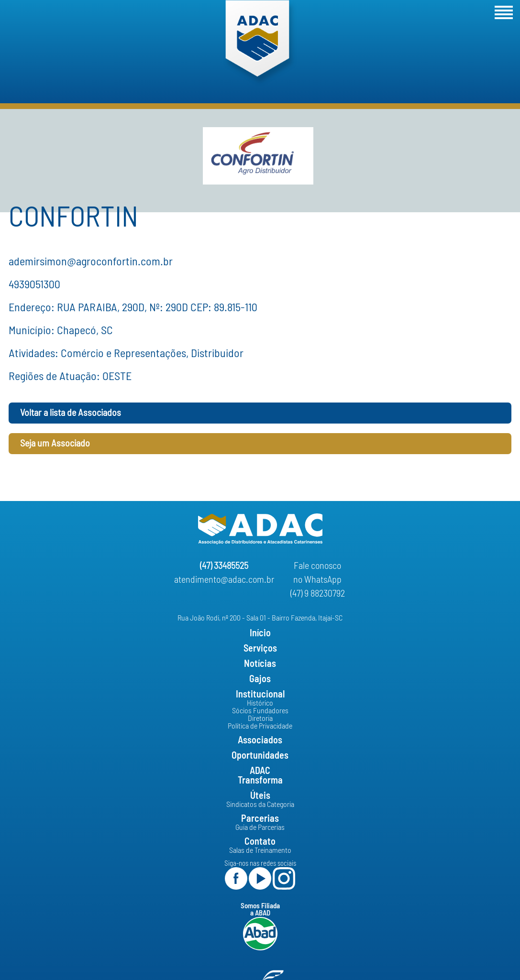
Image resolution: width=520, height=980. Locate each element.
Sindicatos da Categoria (260, 805)
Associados (260, 740)
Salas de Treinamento (260, 850)
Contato (260, 842)
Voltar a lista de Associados (71, 413)
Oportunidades (260, 756)
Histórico (260, 703)
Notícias (260, 664)
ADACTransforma (260, 776)
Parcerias (260, 819)
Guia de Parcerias (260, 828)
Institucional (260, 695)
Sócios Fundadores (260, 711)
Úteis (260, 796)
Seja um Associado (55, 444)
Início (260, 633)
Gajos (260, 679)
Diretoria (260, 719)
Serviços (260, 649)
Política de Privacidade (260, 726)
